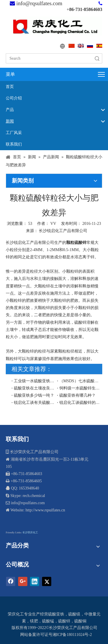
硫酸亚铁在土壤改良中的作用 (34, 388)
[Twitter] (47, 581)
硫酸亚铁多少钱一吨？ (34, 395)
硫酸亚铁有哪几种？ (77, 395)
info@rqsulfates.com (39, 3)
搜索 (97, 58)
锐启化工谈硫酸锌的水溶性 (80, 403)
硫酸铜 (80, 621)
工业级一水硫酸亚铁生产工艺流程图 (34, 381)
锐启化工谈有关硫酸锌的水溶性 (34, 403)
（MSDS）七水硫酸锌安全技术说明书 (80, 381)
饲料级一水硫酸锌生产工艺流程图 (80, 388)
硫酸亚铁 (56, 614)
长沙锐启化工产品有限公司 (63, 231)
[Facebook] (11, 581)
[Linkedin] (35, 581)
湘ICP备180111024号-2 (72, 635)
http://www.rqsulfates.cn (45, 510)
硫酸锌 (64, 621)
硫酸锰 (48, 621)
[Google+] (23, 581)
